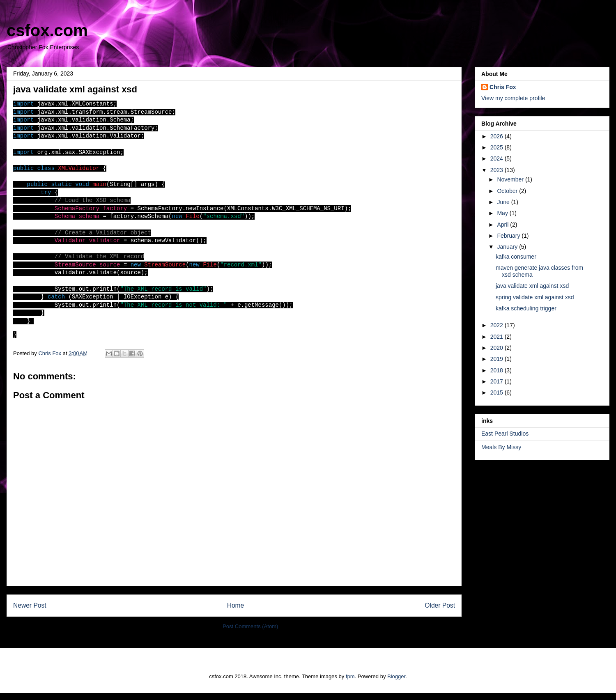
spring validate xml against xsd (535, 297)
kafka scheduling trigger (526, 308)
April (503, 225)
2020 (498, 348)
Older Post (440, 612)
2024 (498, 158)
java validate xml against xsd (532, 286)
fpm (350, 684)
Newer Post (30, 612)
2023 (498, 170)
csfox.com (47, 30)
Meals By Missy (501, 447)
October (508, 191)
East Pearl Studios (505, 434)
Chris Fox (503, 87)
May (503, 213)
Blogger (396, 684)
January (508, 247)
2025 (498, 147)
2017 (498, 381)
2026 (498, 136)
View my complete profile (513, 98)
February (509, 236)
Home (236, 612)
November (511, 179)
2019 (498, 359)
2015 (498, 392)
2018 (498, 370)
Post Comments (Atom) (250, 633)
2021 (498, 337)
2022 (498, 325)
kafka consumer (516, 257)
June (504, 202)
